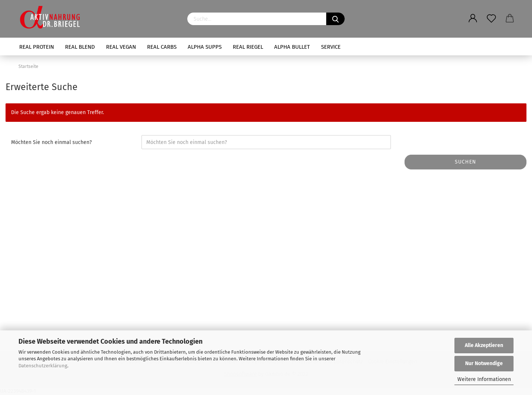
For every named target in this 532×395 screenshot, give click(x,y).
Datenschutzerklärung (43, 366)
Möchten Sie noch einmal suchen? (51, 142)
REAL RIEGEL (248, 47)
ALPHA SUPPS (205, 47)
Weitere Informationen (484, 379)
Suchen (465, 162)
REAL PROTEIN (37, 47)
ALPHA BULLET (292, 47)
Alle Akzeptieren (484, 345)
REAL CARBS (162, 47)
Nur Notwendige (484, 363)
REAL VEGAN (121, 47)
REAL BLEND (80, 47)
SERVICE (331, 47)
